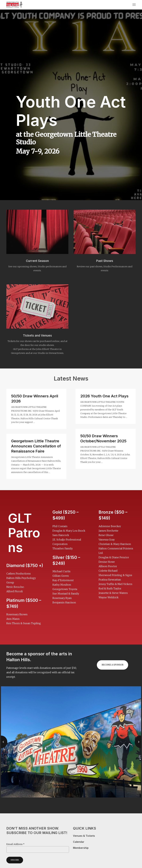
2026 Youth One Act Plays (104, 396)
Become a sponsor (113, 665)
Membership (81, 848)
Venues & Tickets (84, 836)
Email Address (15, 844)
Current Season (37, 261)
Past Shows (105, 261)
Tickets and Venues (37, 335)
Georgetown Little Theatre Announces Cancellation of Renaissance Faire (36, 446)
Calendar (79, 842)
